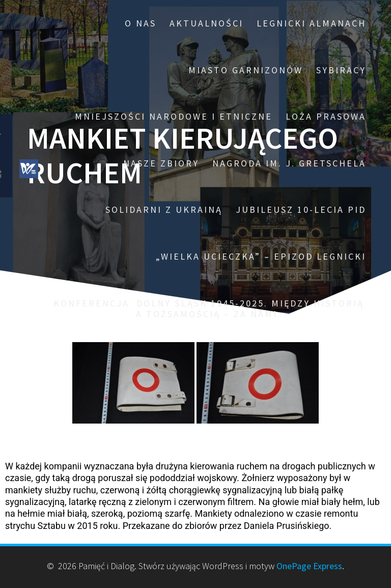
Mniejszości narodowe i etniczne (174, 116)
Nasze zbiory (161, 163)
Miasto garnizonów (246, 70)
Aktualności (206, 23)
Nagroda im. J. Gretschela (289, 163)
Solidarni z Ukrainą (164, 209)
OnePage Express (309, 566)
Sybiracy (341, 70)
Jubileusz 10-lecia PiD (301, 209)
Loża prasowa (326, 116)
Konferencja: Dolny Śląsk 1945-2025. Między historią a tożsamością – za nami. (209, 309)
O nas (141, 23)
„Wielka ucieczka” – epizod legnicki (261, 256)
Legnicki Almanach (311, 23)
